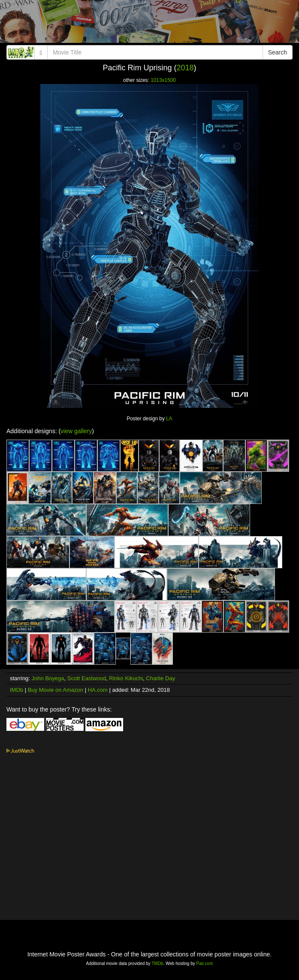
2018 (185, 68)
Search (278, 52)
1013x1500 (163, 80)
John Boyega (48, 678)
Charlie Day (160, 678)
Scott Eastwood (87, 678)
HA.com (98, 690)
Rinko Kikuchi (126, 678)
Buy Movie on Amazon (56, 690)
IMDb (17, 690)
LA (169, 419)
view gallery (76, 431)
